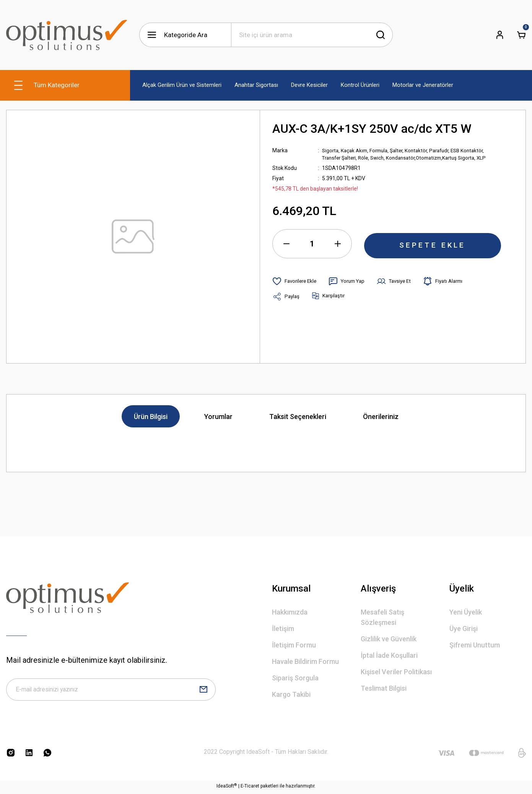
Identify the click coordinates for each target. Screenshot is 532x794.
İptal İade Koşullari (389, 655)
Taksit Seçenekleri (298, 417)
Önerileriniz (381, 417)
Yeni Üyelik (466, 612)
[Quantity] (312, 245)
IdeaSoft (227, 789)
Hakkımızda (290, 612)
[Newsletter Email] (111, 691)
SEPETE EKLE (433, 245)
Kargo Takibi (291, 694)
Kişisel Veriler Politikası (396, 672)
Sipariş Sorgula (295, 678)
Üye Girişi (464, 629)
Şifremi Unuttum (475, 645)
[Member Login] (500, 35)
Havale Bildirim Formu (305, 661)
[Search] (312, 35)
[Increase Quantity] (338, 245)
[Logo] (67, 35)
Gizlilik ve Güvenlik (389, 639)
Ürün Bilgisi (151, 417)
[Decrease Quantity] (286, 245)
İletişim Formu (294, 645)
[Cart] (521, 35)
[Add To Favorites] (296, 282)
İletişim (283, 629)
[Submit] (203, 691)
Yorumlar (218, 417)
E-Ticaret (250, 789)
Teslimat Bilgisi (384, 688)
